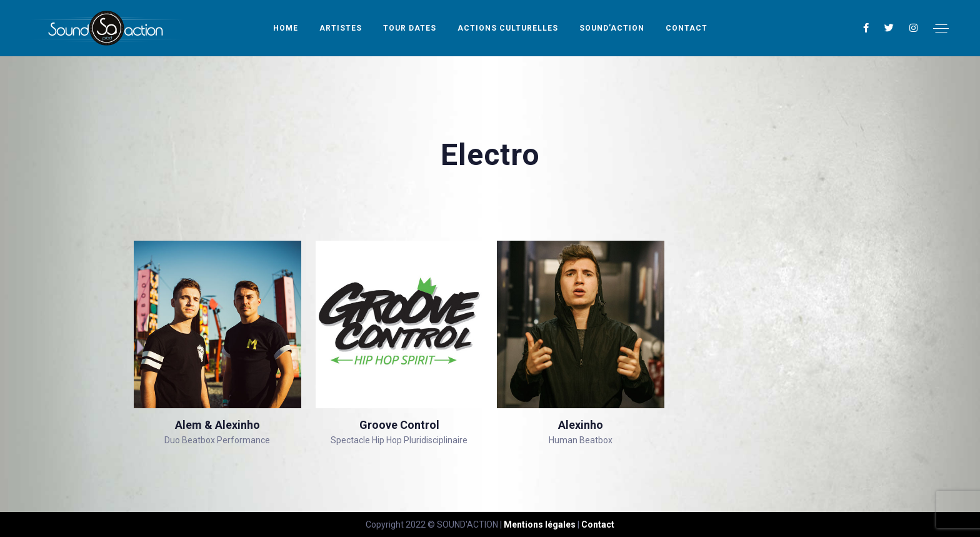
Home (286, 28)
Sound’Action (612, 28)
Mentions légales (540, 524)
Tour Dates (410, 28)
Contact (687, 28)
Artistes (341, 28)
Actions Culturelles (508, 28)
